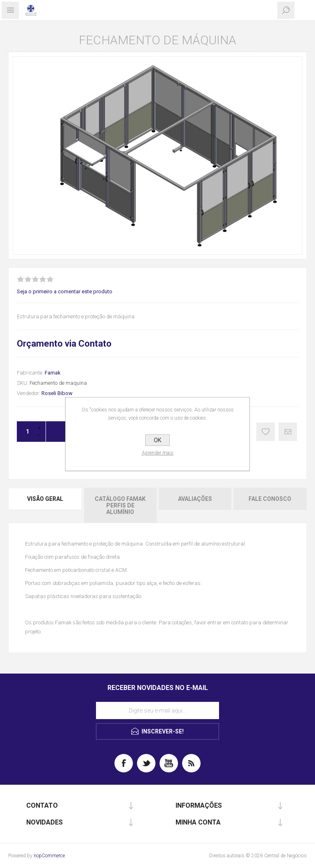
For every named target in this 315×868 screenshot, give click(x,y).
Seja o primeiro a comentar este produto (65, 291)
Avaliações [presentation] (195, 499)
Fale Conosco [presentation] (270, 499)
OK (157, 440)
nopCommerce (49, 856)
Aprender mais (158, 453)
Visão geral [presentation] (45, 499)
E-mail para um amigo (288, 432)
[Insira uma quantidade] (25, 432)
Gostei (266, 432)
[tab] (46, 505)
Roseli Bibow (57, 393)
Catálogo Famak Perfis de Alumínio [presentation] (120, 505)
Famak (53, 373)
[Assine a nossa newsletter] (157, 710)
